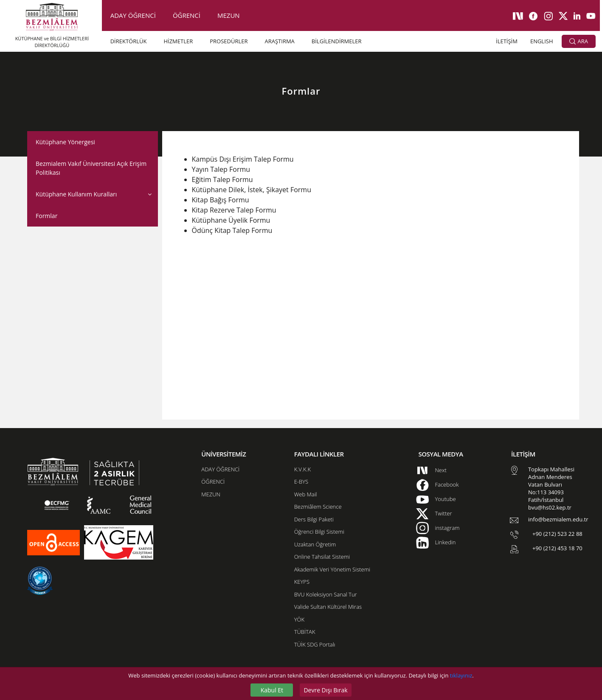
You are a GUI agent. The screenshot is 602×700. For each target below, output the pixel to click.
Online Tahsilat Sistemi (322, 557)
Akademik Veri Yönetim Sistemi (332, 569)
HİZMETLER (178, 41)
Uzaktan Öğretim (315, 544)
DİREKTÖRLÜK (129, 41)
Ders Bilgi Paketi (314, 519)
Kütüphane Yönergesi (65, 142)
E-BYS (301, 482)
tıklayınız (461, 675)
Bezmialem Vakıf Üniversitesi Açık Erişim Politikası (91, 168)
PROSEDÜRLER (229, 41)
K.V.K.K (302, 469)
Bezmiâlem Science (318, 507)
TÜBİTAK (305, 632)
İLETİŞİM (507, 41)
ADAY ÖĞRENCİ (133, 15)
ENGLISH (542, 41)
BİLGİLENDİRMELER (337, 41)
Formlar (46, 216)
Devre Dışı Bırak (325, 690)
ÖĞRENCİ (187, 15)
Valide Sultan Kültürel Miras (328, 607)
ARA (579, 42)
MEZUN (229, 15)
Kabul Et (272, 690)
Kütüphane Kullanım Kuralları (76, 194)
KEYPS (302, 582)
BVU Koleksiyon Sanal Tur (326, 594)
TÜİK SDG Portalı (315, 644)
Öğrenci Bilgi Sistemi (319, 532)
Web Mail (306, 494)
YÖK (299, 619)
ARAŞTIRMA (280, 41)
